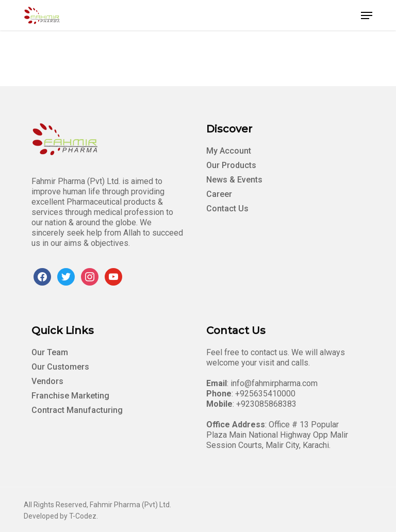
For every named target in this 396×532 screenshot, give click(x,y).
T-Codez (83, 516)
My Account (229, 151)
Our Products (231, 165)
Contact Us (227, 209)
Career (219, 194)
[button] (367, 15)
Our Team (50, 352)
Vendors (47, 381)
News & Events (234, 180)
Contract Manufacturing (77, 410)
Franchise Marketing (70, 396)
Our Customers (60, 367)
